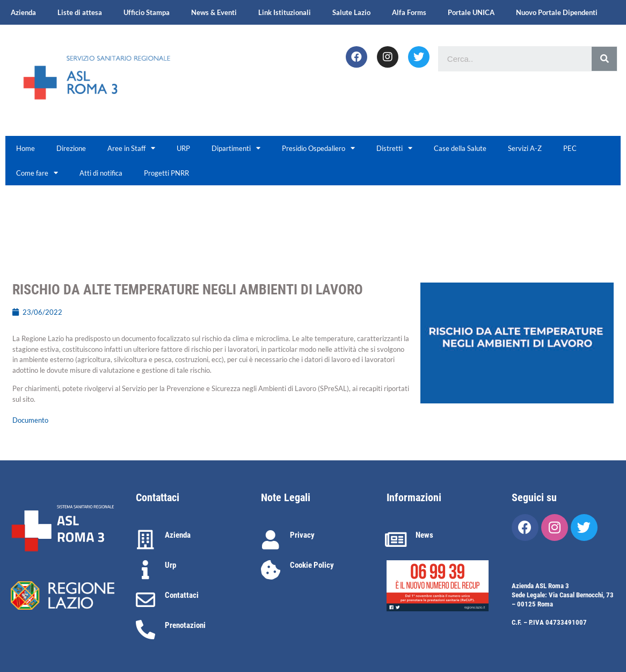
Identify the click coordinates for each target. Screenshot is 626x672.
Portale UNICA (471, 12)
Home (26, 148)
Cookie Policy (312, 565)
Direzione (71, 148)
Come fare (37, 173)
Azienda (23, 12)
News (424, 535)
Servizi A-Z (525, 148)
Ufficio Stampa (147, 12)
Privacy (302, 535)
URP (183, 148)
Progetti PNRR (166, 173)
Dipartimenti (236, 148)
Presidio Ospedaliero (318, 148)
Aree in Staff (131, 148)
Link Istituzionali (285, 12)
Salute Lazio (351, 12)
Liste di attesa (80, 12)
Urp (170, 565)
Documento (30, 420)
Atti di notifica (101, 173)
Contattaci (182, 595)
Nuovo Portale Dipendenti (557, 12)
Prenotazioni (185, 625)
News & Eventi (214, 12)
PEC (570, 148)
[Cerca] (604, 59)
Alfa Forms (409, 12)
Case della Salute (460, 148)
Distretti (394, 148)
